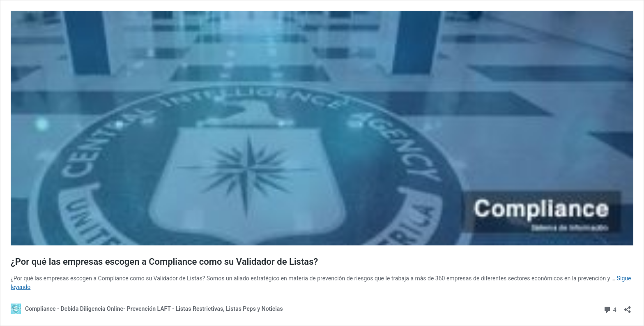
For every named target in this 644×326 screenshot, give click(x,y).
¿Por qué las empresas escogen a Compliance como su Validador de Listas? (164, 262)
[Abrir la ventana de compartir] (628, 307)
